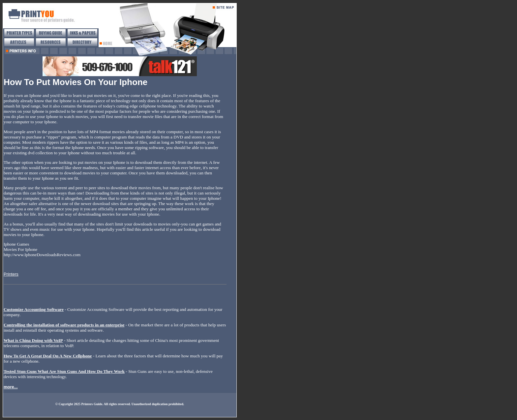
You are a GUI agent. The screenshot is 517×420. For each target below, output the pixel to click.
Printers (11, 274)
